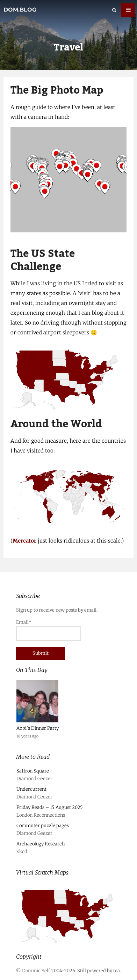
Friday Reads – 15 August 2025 (50, 807)
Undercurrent (31, 789)
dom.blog (20, 10)
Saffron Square (33, 771)
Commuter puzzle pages (43, 826)
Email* (49, 630)
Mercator (24, 541)
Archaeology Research (41, 844)
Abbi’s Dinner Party (38, 728)
